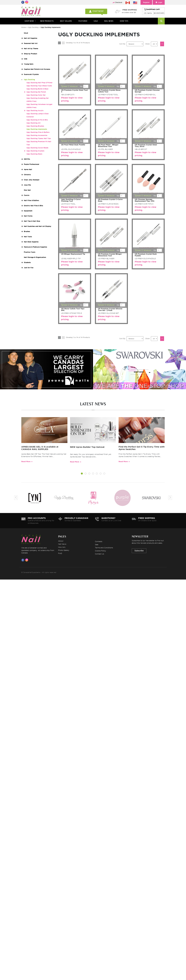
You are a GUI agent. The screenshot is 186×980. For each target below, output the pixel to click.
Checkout (119, 2)
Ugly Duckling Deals (34, 154)
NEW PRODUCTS (47, 21)
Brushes (27, 231)
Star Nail (27, 190)
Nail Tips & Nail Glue (32, 221)
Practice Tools (30, 252)
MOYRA (27, 159)
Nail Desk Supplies (31, 242)
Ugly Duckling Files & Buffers (38, 132)
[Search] (161, 21)
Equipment (28, 211)
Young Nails (29, 64)
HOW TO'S (124, 21)
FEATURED (83, 21)
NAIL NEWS (109, 21)
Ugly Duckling (33, 27)
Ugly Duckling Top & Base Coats (39, 86)
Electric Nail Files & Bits (33, 206)
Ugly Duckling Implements (37, 129)
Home (24, 27)
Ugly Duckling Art (33, 123)
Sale (97, 545)
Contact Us (99, 554)
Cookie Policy (100, 551)
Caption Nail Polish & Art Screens (37, 69)
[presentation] (16, 498)
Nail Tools (28, 237)
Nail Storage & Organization (35, 257)
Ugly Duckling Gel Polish (36, 92)
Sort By (122, 44)
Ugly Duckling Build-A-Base (37, 89)
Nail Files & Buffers (31, 200)
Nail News (62, 544)
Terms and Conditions (104, 548)
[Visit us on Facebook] (23, 560)
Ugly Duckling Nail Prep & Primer (39, 83)
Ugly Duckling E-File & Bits (37, 120)
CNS (26, 59)
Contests (99, 541)
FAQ (60, 553)
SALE (96, 21)
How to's (62, 547)
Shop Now (29, 21)
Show (147, 44)
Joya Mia (27, 185)
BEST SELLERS (66, 21)
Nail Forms (28, 216)
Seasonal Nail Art (31, 43)
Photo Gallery (64, 550)
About (61, 541)
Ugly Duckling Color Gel (36, 95)
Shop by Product (30, 54)
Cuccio (27, 195)
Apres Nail (28, 169)
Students (27, 262)
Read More (26, 462)
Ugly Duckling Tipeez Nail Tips (39, 138)
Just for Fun (29, 268)
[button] (82, 474)
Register (146, 2)
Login (159, 2)
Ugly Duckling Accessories (37, 135)
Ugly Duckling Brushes (35, 126)
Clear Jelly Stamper (32, 180)
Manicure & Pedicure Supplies (35, 247)
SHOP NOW (46, 372)
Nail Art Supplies (31, 38)
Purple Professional (32, 164)
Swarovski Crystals (31, 74)
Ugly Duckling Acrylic (35, 111)
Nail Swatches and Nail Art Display (38, 226)
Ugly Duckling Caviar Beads (37, 148)
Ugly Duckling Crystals (35, 151)
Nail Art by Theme (31, 49)
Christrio (27, 175)
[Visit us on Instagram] (27, 560)
